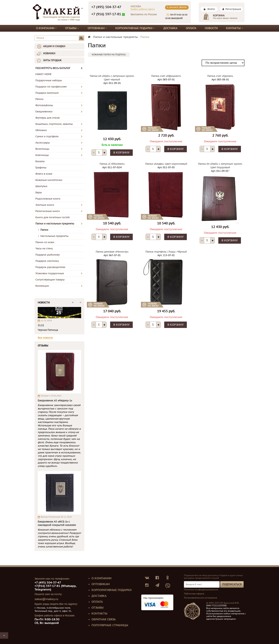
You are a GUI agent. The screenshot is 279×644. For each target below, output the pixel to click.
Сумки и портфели (47, 137)
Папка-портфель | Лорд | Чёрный (166, 252)
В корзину (121, 153)
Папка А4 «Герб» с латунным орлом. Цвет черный (112, 78)
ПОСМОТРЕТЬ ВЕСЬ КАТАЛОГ (59, 68)
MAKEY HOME (44, 74)
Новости (211, 28)
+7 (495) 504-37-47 (106, 7)
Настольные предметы (54, 236)
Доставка (170, 28)
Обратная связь (104, 619)
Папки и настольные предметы (55, 224)
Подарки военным (47, 93)
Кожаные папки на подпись (109, 55)
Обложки (41, 130)
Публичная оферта (194, 594)
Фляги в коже (44, 174)
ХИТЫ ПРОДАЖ (52, 60)
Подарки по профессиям (51, 87)
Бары (39, 193)
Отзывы (72, 28)
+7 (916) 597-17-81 (106, 14)
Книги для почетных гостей (52, 217)
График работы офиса (143, 9)
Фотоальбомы (44, 105)
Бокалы (40, 161)
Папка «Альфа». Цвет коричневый (166, 164)
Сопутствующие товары (50, 280)
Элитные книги (45, 205)
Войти (211, 9)
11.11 (41, 325)
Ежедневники (44, 112)
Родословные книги (48, 199)
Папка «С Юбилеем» (112, 164)
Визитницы (42, 149)
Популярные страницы (110, 625)
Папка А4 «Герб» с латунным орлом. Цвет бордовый (220, 166)
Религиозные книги (48, 211)
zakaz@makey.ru (46, 599)
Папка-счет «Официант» (166, 76)
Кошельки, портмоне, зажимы (54, 124)
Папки (44, 230)
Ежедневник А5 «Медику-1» (55, 401)
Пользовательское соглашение (201, 598)
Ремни (39, 99)
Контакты (235, 28)
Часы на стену (44, 249)
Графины (41, 168)
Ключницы (42, 155)
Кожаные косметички (49, 180)
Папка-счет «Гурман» (220, 76)
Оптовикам (97, 28)
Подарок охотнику (47, 261)
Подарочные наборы (49, 80)
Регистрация (233, 9)
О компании (46, 28)
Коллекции (42, 286)
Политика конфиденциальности (201, 590)
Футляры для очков (48, 118)
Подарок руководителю (50, 267)
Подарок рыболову (48, 255)
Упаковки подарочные (50, 273)
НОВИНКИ (49, 53)
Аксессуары (43, 143)
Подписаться (232, 584)
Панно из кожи (45, 242)
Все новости (45, 338)
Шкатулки (41, 186)
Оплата (191, 28)
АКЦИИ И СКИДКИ (54, 46)
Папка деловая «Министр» (112, 252)
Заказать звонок (177, 7)
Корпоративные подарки (135, 28)
